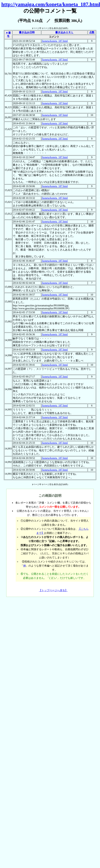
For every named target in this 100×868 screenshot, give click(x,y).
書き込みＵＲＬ (64, 32)
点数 (92, 32)
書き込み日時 (27, 32)
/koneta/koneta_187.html (55, 41)
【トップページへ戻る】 (53, 590)
